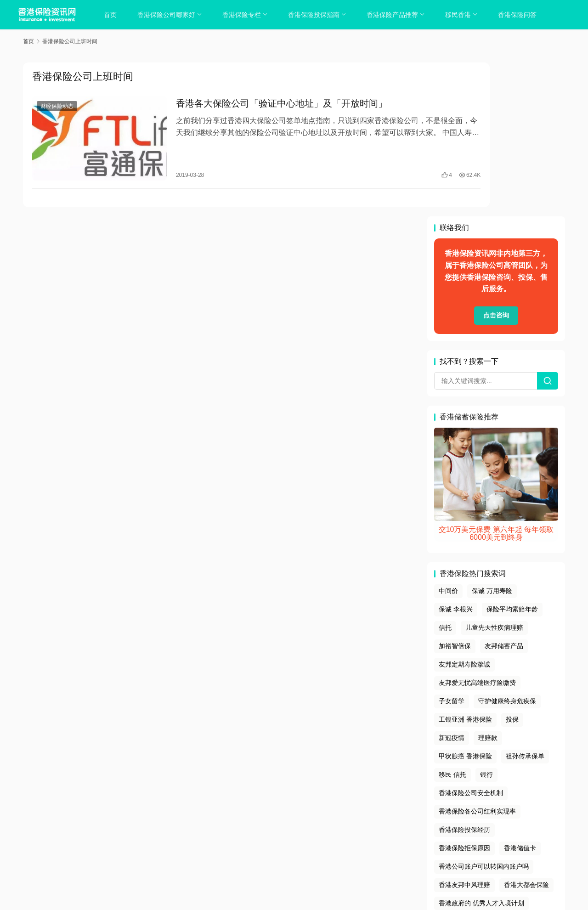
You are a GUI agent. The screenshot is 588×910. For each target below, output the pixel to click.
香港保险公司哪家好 (170, 15)
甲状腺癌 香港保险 (465, 602)
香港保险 (332, 850)
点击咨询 (496, 161)
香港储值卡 (520, 694)
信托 (445, 473)
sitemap (301, 838)
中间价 (448, 437)
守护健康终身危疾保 (507, 547)
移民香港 (461, 15)
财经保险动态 (57, 107)
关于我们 (227, 827)
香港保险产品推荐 (396, 15)
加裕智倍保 (455, 492)
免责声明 (330, 827)
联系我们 (361, 827)
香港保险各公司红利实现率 (477, 657)
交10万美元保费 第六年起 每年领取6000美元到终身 (496, 379)
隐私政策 (259, 827)
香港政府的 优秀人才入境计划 (481, 749)
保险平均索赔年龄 (512, 455)
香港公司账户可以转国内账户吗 (484, 712)
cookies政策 (294, 827)
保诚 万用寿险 (492, 437)
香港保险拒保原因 (464, 694)
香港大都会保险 (526, 730)
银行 (486, 620)
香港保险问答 (520, 15)
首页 (113, 15)
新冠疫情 (452, 583)
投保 (512, 565)
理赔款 (488, 583)
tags (282, 838)
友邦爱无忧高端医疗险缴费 (477, 528)
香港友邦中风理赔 (464, 730)
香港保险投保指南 (317, 15)
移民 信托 (452, 620)
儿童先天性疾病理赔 (494, 473)
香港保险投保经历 (464, 675)
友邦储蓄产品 (504, 492)
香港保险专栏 (245, 15)
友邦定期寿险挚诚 (464, 510)
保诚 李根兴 (456, 455)
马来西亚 (452, 767)
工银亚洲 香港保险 (465, 565)
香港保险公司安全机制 (471, 639)
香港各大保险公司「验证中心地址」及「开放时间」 (260, 105)
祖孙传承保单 (525, 602)
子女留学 (452, 547)
